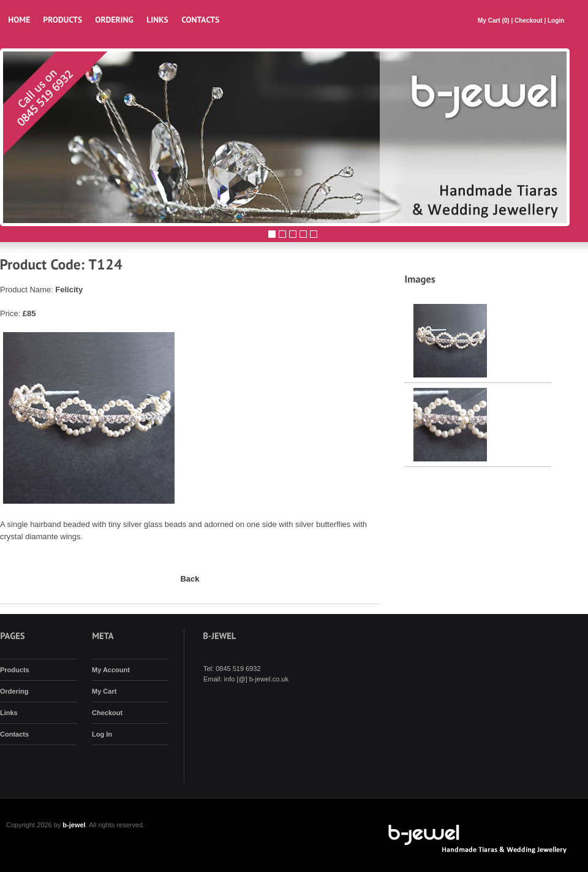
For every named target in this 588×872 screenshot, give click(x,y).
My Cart (490, 21)
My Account (111, 670)
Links (9, 713)
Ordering (14, 691)
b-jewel (74, 825)
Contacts (14, 734)
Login (556, 21)
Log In (102, 734)
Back (190, 579)
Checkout (529, 21)
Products (15, 670)
